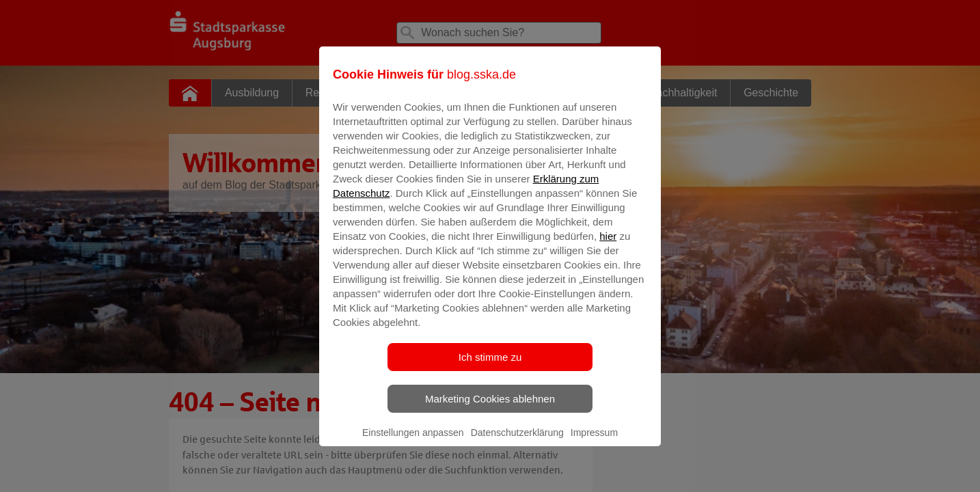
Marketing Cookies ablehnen (490, 408)
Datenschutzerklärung (517, 442)
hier (608, 246)
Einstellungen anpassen (413, 442)
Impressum (594, 442)
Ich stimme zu (490, 367)
